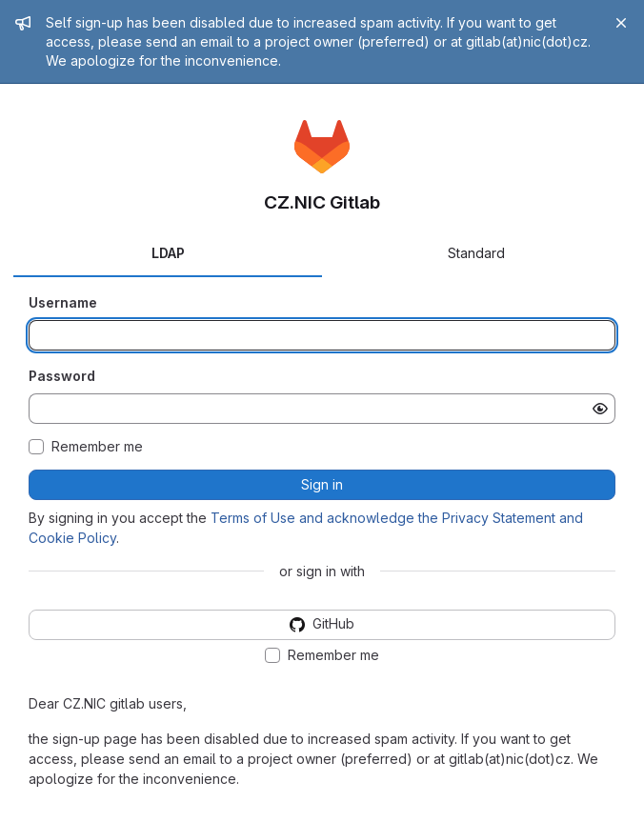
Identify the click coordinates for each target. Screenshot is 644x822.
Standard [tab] (476, 253)
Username (63, 302)
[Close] (621, 23)
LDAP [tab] (168, 253)
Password (62, 376)
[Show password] (600, 409)
